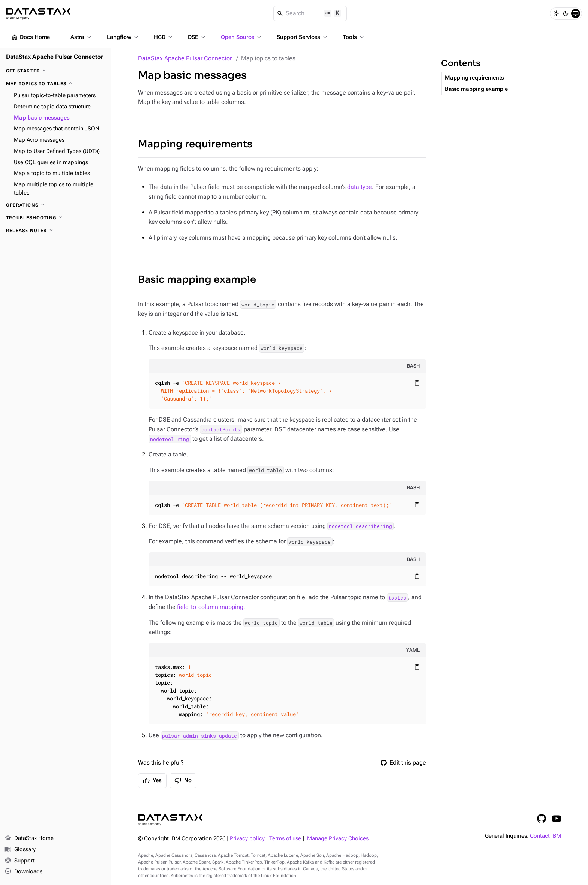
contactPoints (221, 429)
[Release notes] (55, 231)
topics (397, 597)
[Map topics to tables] (55, 84)
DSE (197, 37)
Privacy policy (247, 839)
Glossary (20, 850)
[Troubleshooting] (55, 218)
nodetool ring (169, 439)
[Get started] (55, 71)
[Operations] (55, 205)
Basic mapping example (197, 280)
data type (360, 187)
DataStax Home (29, 838)
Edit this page (403, 763)
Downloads (23, 872)
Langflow (123, 37)
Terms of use (285, 839)
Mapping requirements (195, 144)
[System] (576, 13)
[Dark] (566, 13)
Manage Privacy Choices (338, 839)
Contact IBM (545, 836)
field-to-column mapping (210, 607)
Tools (354, 37)
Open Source (242, 37)
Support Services (303, 37)
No (183, 781)
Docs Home (30, 37)
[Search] (310, 13)
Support (19, 861)
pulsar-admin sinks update (199, 735)
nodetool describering (360, 526)
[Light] (556, 13)
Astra (82, 37)
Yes (152, 781)
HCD (164, 37)
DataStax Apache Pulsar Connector (185, 58)
